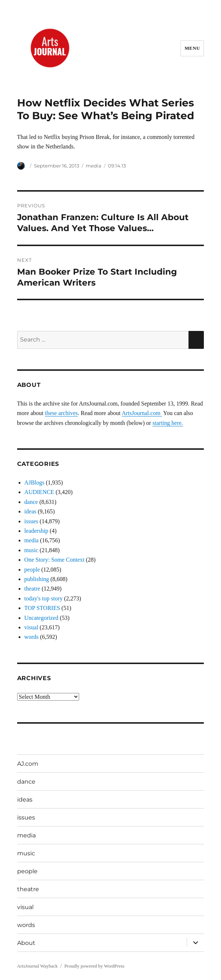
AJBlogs (34, 483)
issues (31, 521)
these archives (61, 413)
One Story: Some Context (55, 560)
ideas (30, 511)
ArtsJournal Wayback (38, 966)
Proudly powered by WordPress (94, 966)
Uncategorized (41, 618)
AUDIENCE (39, 492)
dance (31, 502)
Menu (192, 48)
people (32, 570)
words (32, 637)
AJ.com (28, 764)
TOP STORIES (42, 608)
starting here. (168, 423)
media (94, 166)
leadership (36, 531)
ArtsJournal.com (142, 413)
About (26, 943)
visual (31, 627)
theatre (32, 589)
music (31, 550)
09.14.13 (117, 166)
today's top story (44, 598)
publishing (37, 579)
